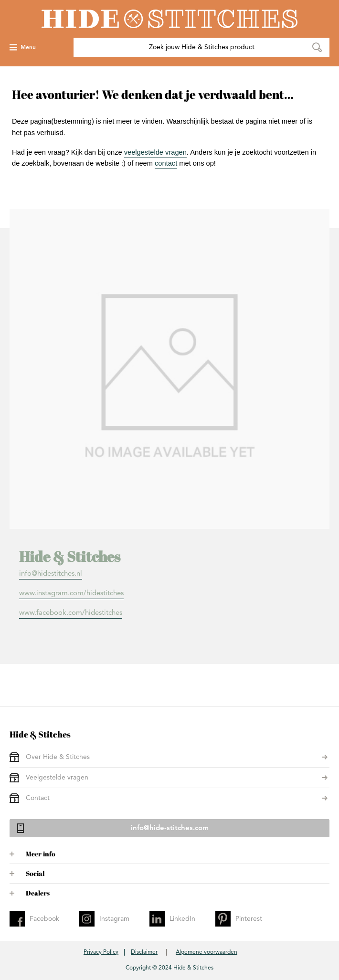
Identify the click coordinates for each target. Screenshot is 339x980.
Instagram (114, 919)
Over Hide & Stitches (58, 757)
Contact (38, 798)
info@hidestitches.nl (51, 574)
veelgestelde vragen (155, 152)
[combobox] (201, 47)
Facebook (44, 919)
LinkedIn (182, 919)
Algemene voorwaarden (207, 952)
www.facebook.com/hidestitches (71, 613)
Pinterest (249, 919)
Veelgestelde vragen (57, 778)
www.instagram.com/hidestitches (71, 594)
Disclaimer (144, 952)
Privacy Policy (101, 952)
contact (166, 163)
